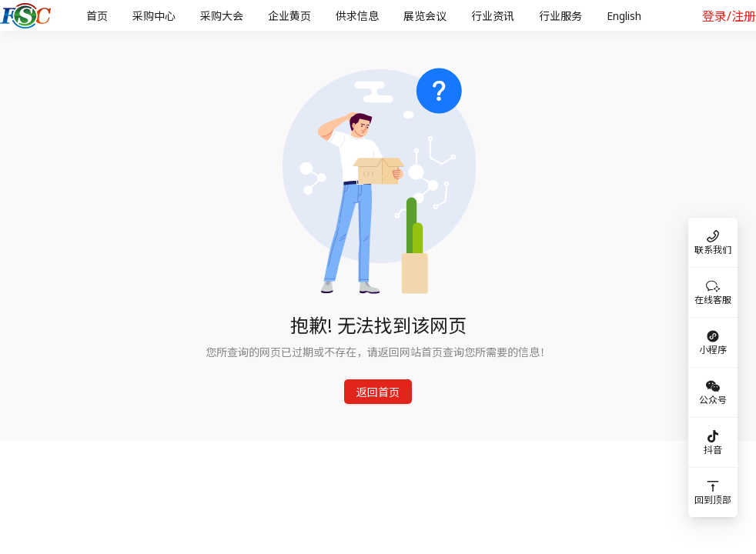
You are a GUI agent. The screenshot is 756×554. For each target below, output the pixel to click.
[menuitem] (97, 16)
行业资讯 (493, 16)
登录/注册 (729, 16)
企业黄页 (289, 16)
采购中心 (154, 16)
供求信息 (357, 16)
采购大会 (222, 16)
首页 (97, 16)
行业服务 (560, 16)
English (624, 16)
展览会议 (425, 16)
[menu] (376, 16)
